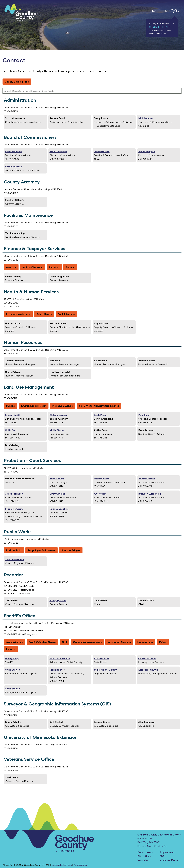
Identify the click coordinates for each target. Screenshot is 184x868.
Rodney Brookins (59, 509)
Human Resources (23, 342)
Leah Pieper (101, 415)
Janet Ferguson (14, 494)
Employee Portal (169, 860)
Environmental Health (34, 406)
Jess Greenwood (14, 559)
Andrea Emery (147, 479)
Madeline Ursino (14, 509)
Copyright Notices (62, 865)
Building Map (145, 846)
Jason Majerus (147, 151)
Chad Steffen (13, 670)
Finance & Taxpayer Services (35, 248)
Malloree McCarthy (105, 670)
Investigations (145, 642)
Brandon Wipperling (150, 494)
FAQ (162, 856)
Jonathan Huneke (60, 658)
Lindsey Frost (102, 479)
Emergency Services (119, 642)
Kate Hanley (57, 479)
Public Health (44, 314)
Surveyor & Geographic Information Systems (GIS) (57, 704)
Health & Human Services (31, 292)
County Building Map (17, 82)
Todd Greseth (102, 151)
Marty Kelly (12, 658)
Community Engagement (87, 642)
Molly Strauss (57, 430)
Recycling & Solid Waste (41, 550)
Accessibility (80, 865)
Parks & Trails (14, 550)
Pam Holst (144, 415)
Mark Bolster (57, 670)
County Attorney (22, 182)
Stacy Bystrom (58, 600)
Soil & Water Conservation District (99, 406)
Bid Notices (144, 856)
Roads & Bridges (71, 550)
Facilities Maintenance (28, 215)
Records (11, 649)
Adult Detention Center (43, 642)
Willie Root (11, 430)
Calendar (143, 860)
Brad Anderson (58, 151)
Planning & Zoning (63, 406)
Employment (167, 852)
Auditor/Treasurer (33, 267)
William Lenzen (58, 415)
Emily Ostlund (57, 494)
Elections (54, 267)
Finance (70, 267)
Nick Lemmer (146, 118)
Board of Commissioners (30, 137)
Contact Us (161, 846)
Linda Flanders (13, 151)
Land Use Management (29, 387)
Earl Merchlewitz (148, 670)
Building (11, 406)
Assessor (11, 267)
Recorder (13, 575)
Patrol (163, 642)
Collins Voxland (147, 658)
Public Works (18, 532)
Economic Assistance (18, 314)
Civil (64, 642)
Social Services (66, 314)
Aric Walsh (100, 494)
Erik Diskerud (101, 658)
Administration (20, 100)
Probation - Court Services (32, 460)
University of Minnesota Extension (41, 737)
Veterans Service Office (29, 759)
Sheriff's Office (20, 616)
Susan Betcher (13, 167)
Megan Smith (13, 415)
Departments (145, 852)
